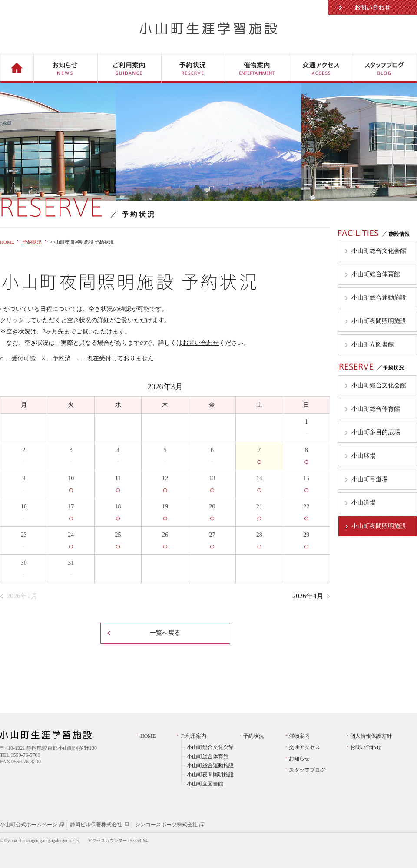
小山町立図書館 (205, 784)
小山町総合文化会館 (210, 747)
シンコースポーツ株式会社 (166, 825)
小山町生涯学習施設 (209, 28)
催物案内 (299, 736)
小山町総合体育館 (208, 756)
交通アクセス (304, 747)
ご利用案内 (193, 736)
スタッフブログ (307, 770)
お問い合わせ (372, 7)
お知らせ (299, 759)
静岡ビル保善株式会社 (96, 825)
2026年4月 (308, 596)
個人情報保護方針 (371, 736)
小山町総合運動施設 (210, 766)
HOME (7, 242)
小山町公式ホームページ (29, 825)
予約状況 (32, 242)
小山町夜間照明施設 (210, 775)
